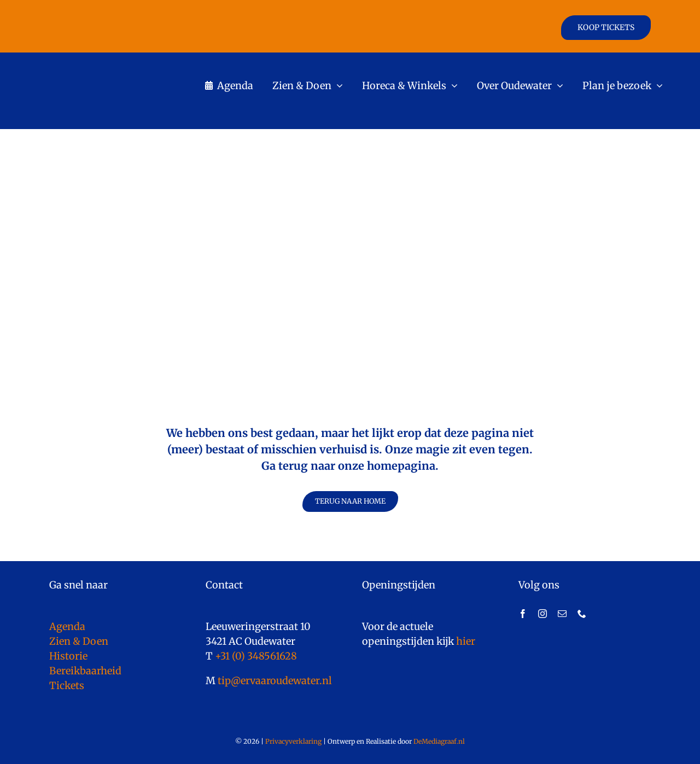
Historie (68, 656)
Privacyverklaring (293, 741)
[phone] (582, 614)
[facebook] (523, 614)
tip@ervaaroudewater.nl (274, 681)
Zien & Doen (79, 641)
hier (465, 641)
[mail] (562, 614)
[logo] (115, 63)
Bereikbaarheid (85, 671)
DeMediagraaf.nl (438, 741)
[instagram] (542, 614)
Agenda (67, 626)
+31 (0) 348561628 (256, 656)
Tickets (67, 686)
